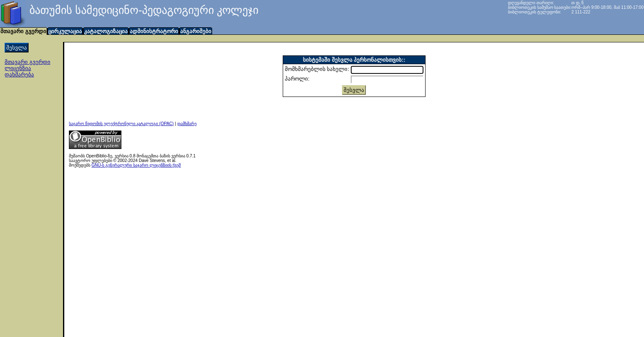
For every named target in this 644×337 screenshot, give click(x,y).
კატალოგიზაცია (106, 31)
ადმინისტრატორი (154, 31)
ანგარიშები (196, 31)
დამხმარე (187, 124)
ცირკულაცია (65, 31)
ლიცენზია (18, 68)
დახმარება (19, 74)
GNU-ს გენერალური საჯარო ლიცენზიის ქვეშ (136, 165)
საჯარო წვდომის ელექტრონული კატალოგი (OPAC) (121, 124)
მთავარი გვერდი (28, 62)
